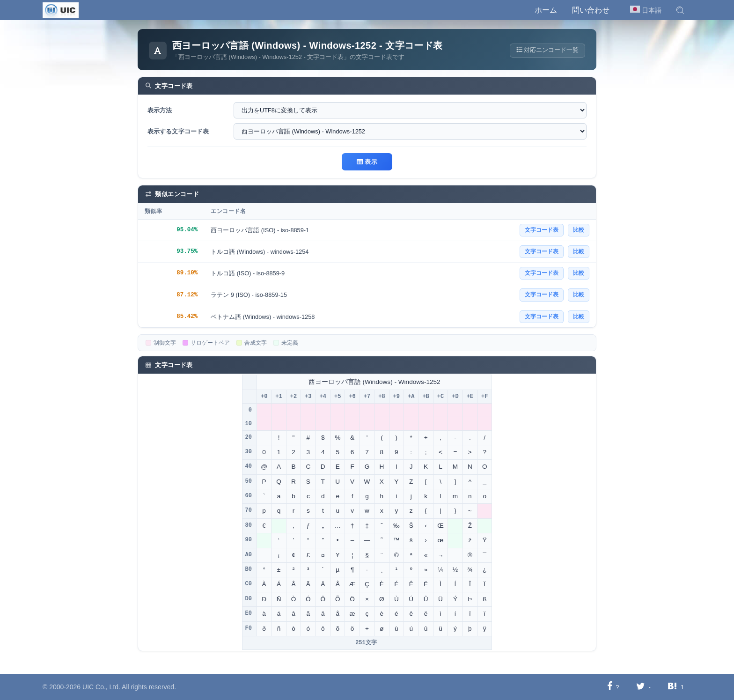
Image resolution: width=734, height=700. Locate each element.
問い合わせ (591, 10)
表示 (367, 162)
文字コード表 (542, 230)
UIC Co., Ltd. (101, 687)
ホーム (546, 10)
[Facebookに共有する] (610, 687)
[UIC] (61, 9)
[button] (680, 10)
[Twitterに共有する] (641, 687)
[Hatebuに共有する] (672, 687)
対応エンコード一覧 (547, 50)
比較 (579, 230)
